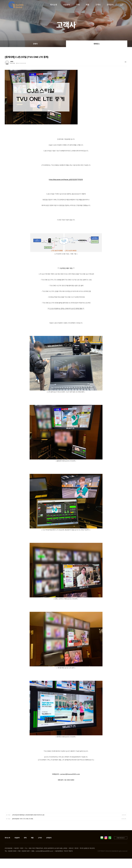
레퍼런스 (97, 44)
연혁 (78, 5)
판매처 (35, 44)
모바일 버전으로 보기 (121, 838)
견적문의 (110, 5)
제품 (87, 5)
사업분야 (67, 5)
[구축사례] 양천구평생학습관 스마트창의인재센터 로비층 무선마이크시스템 (28, 815)
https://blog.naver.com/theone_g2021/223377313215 (66, 180)
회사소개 (54, 5)
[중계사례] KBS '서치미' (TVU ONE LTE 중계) (23, 819)
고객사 (98, 5)
